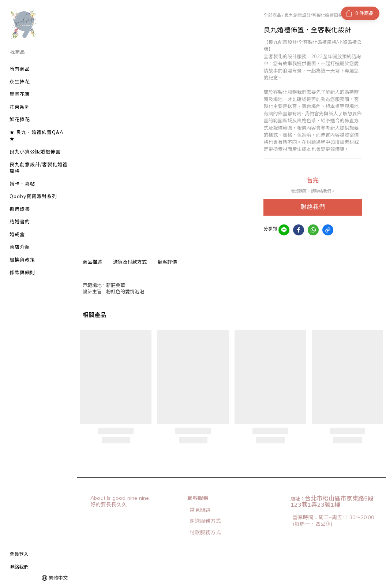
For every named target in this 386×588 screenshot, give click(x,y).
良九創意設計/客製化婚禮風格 (313, 15)
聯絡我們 (19, 567)
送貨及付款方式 (130, 262)
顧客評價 (167, 262)
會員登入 (19, 554)
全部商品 (272, 15)
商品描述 (92, 262)
